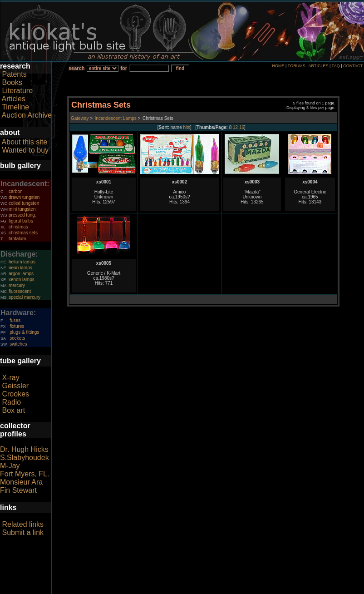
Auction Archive (27, 115)
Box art (13, 410)
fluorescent (20, 291)
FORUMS (297, 66)
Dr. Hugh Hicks (24, 449)
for (124, 68)
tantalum (17, 239)
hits (187, 127)
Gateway (80, 118)
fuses (15, 320)
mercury (17, 285)
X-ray (10, 378)
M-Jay (10, 466)
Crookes (15, 394)
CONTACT (353, 66)
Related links (23, 524)
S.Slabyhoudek (25, 458)
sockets (17, 338)
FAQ (336, 66)
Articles (14, 99)
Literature (17, 91)
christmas (18, 227)
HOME (278, 66)
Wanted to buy (25, 150)
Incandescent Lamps (116, 118)
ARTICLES (319, 66)
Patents (14, 74)
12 (235, 127)
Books (12, 82)
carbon (16, 191)
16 (242, 127)
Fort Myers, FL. (25, 474)
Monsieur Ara (21, 482)
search (76, 68)
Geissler (15, 386)
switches (18, 344)
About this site (25, 142)
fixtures (17, 326)
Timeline (15, 107)
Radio (11, 402)
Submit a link (23, 532)
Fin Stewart (18, 490)
